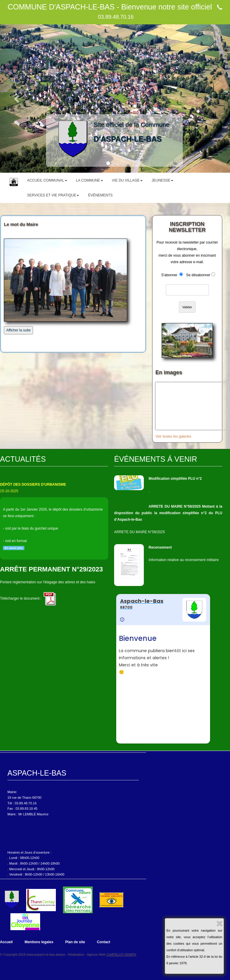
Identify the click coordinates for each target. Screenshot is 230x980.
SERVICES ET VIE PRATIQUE (53, 195)
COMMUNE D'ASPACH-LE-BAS (61, 7)
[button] (17, 99)
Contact (104, 942)
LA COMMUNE (90, 180)
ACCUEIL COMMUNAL (47, 180)
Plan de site (75, 942)
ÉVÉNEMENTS (100, 195)
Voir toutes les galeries (173, 436)
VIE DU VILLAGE (127, 180)
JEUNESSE (162, 180)
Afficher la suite (18, 330)
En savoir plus (14, 548)
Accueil (6, 942)
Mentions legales (39, 942)
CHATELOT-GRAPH (121, 954)
